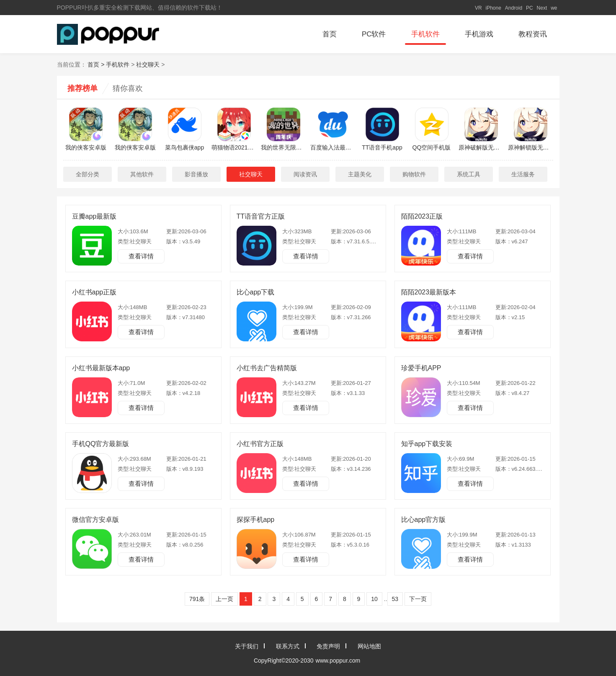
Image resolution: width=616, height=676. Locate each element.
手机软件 (425, 34)
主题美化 (360, 174)
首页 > (97, 65)
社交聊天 (148, 65)
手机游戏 (479, 34)
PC (530, 8)
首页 (330, 34)
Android (514, 8)
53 (395, 599)
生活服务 (523, 174)
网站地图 (369, 646)
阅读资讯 (305, 174)
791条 (197, 599)
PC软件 (374, 34)
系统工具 (469, 174)
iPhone (493, 8)
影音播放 (196, 174)
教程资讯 (533, 34)
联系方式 (288, 646)
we (554, 8)
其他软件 (142, 174)
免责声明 (328, 646)
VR (478, 8)
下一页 (418, 599)
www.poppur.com (338, 661)
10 (374, 599)
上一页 (224, 599)
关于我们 (247, 646)
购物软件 (414, 174)
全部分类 (88, 174)
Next (542, 8)
